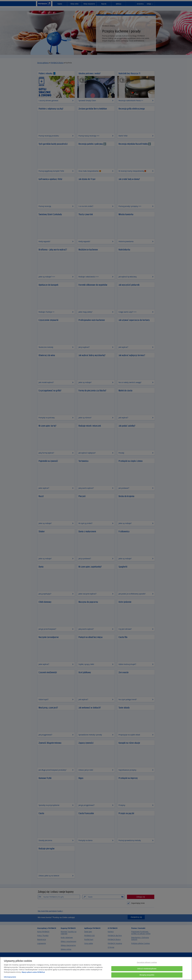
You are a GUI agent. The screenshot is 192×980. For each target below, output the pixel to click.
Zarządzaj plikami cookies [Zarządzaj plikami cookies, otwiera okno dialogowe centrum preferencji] (147, 962)
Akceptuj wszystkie (147, 975)
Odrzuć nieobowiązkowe (147, 969)
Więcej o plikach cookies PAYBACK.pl (33, 972)
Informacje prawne (10, 977)
